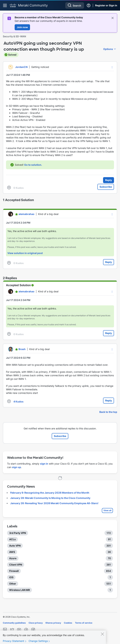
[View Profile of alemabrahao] (26, 214)
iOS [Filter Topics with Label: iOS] (11, 577)
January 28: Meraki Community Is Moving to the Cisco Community (50, 498)
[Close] (102, 637)
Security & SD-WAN (14, 36)
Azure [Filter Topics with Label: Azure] (13, 558)
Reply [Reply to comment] (109, 262)
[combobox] (75, 5)
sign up (16, 467)
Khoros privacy (53, 623)
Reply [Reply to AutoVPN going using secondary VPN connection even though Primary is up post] (109, 180)
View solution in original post (25, 253)
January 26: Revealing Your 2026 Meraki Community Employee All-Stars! (54, 503)
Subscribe (106, 187)
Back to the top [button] (108, 412)
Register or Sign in (106, 5)
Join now (22, 27)
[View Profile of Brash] (22, 349)
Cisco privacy (36, 623)
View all (107, 510)
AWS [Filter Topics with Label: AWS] (12, 552)
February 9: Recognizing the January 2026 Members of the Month (50, 493)
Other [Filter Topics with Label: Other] (13, 584)
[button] (112, 67)
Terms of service (84, 623)
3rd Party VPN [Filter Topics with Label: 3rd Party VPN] (18, 533)
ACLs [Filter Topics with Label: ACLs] (12, 539)
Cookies (68, 623)
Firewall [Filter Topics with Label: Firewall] (14, 571)
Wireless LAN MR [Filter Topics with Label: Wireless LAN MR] (19, 590)
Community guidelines (14, 623)
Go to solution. (33, 165)
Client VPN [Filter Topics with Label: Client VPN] (16, 565)
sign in (44, 464)
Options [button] (108, 49)
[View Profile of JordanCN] (21, 67)
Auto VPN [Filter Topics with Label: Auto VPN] (15, 546)
